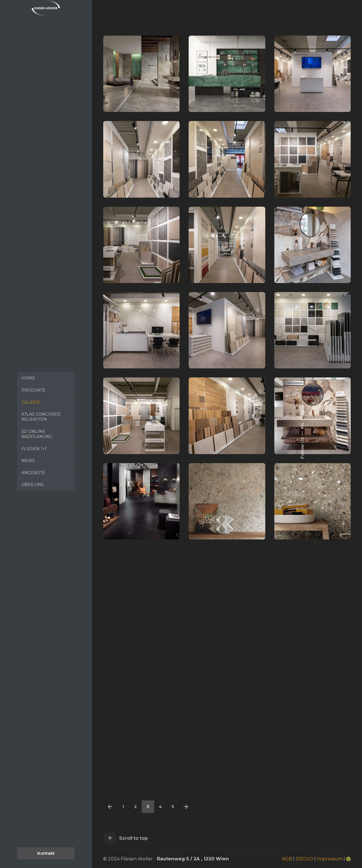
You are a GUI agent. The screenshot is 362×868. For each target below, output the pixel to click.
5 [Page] (173, 807)
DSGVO (304, 859)
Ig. (302, 412)
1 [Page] (123, 807)
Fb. (302, 425)
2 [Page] (135, 807)
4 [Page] (160, 807)
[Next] (186, 807)
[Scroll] (110, 838)
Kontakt (46, 853)
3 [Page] (148, 807)
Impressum (330, 859)
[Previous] (110, 807)
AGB (287, 859)
